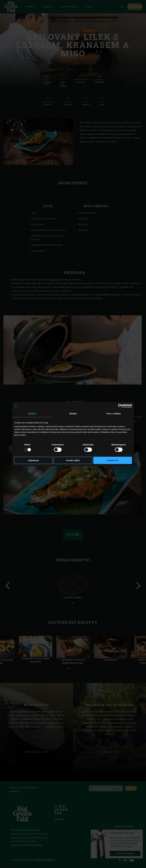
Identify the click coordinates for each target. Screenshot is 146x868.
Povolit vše (113, 460)
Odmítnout (33, 460)
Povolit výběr (73, 460)
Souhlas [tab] (33, 413)
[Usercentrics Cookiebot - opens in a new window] (120, 406)
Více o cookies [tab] (114, 413)
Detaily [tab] (73, 413)
